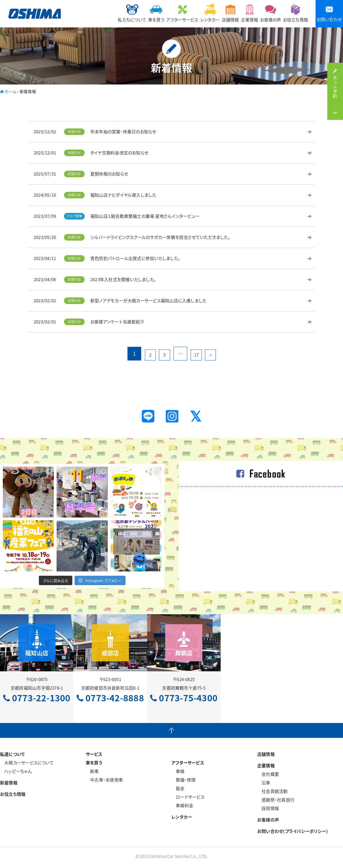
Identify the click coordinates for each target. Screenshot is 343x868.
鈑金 (178, 791)
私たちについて (96, 13)
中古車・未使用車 (104, 782)
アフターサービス (156, 13)
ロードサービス (188, 799)
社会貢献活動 (273, 794)
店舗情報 (213, 13)
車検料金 (182, 808)
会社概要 (268, 776)
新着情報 (9, 785)
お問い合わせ (329, 14)
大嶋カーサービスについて (27, 765)
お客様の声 (264, 13)
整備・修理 (184, 782)
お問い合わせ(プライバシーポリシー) (293, 833)
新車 (92, 774)
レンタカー (188, 13)
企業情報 (238, 13)
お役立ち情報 (293, 13)
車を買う (125, 13)
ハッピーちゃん (16, 774)
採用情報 (268, 811)
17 (198, 354)
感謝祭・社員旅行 (276, 802)
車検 (178, 774)
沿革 (264, 785)
